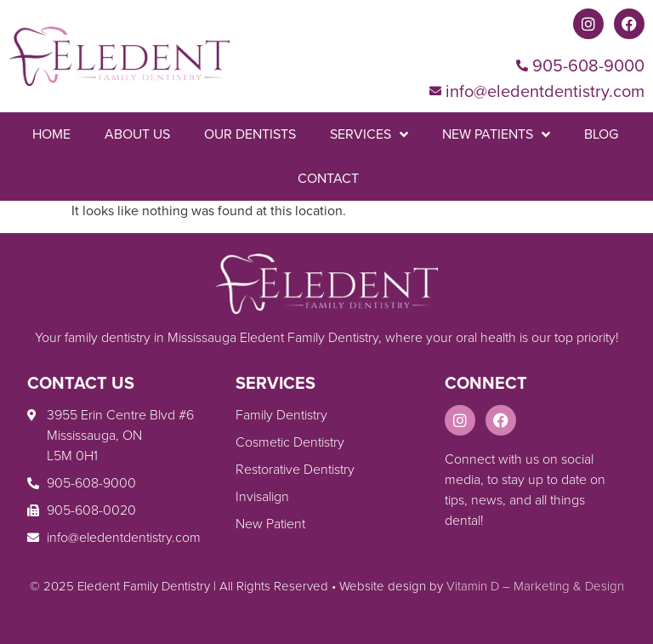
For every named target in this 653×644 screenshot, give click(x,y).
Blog (601, 134)
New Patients (496, 134)
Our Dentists (250, 134)
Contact (328, 178)
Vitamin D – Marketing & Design (535, 586)
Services (369, 134)
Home (51, 134)
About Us (137, 134)
